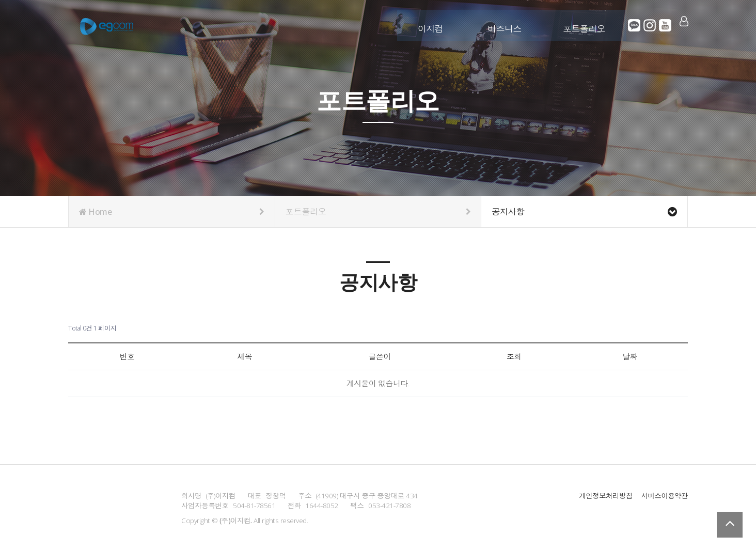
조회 (513, 356)
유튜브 (666, 25)
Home (172, 212)
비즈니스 (505, 25)
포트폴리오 (585, 25)
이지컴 (431, 25)
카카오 (635, 25)
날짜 (629, 356)
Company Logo (107, 26)
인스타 (650, 25)
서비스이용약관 (664, 495)
